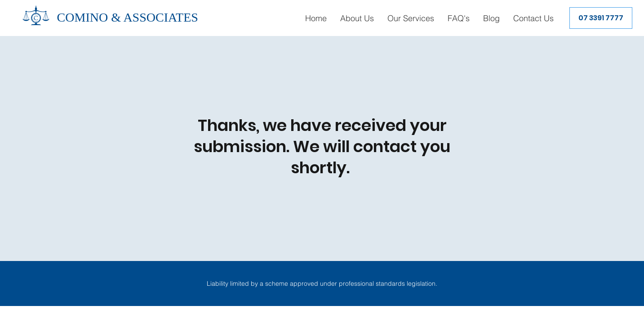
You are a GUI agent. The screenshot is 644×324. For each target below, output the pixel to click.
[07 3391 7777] (601, 18)
